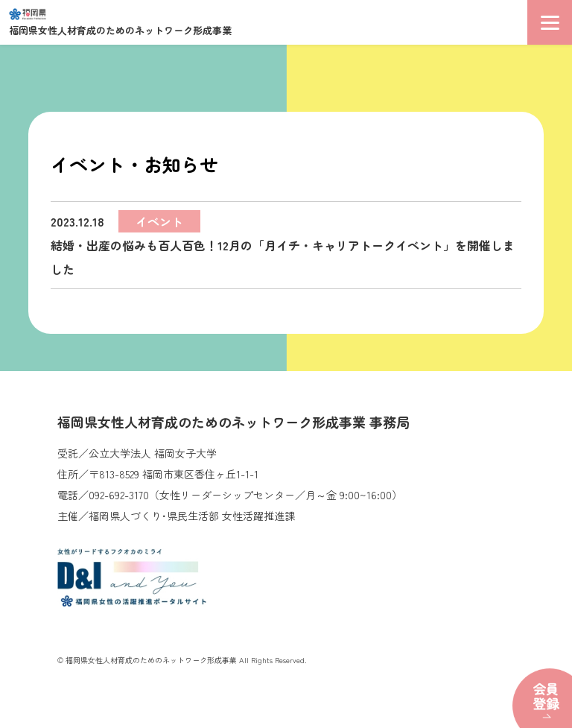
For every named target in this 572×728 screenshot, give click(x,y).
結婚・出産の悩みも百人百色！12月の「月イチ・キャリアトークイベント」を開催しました (283, 244)
